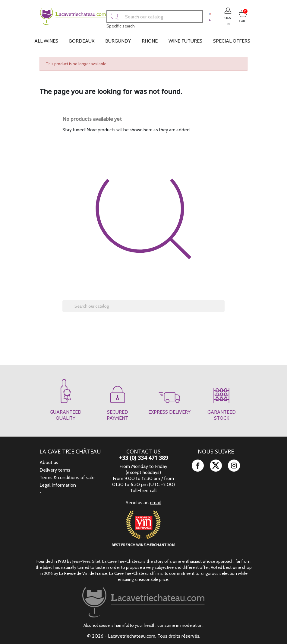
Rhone (150, 41)
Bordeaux (82, 41)
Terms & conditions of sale (67, 477)
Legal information (58, 485)
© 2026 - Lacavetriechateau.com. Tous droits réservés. (144, 636)
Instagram (234, 466)
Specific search (108, 26)
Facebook (198, 466)
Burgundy (118, 41)
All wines (46, 41)
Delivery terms (55, 470)
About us (49, 462)
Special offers (232, 41)
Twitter (216, 466)
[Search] (142, 17)
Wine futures (185, 41)
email (155, 503)
